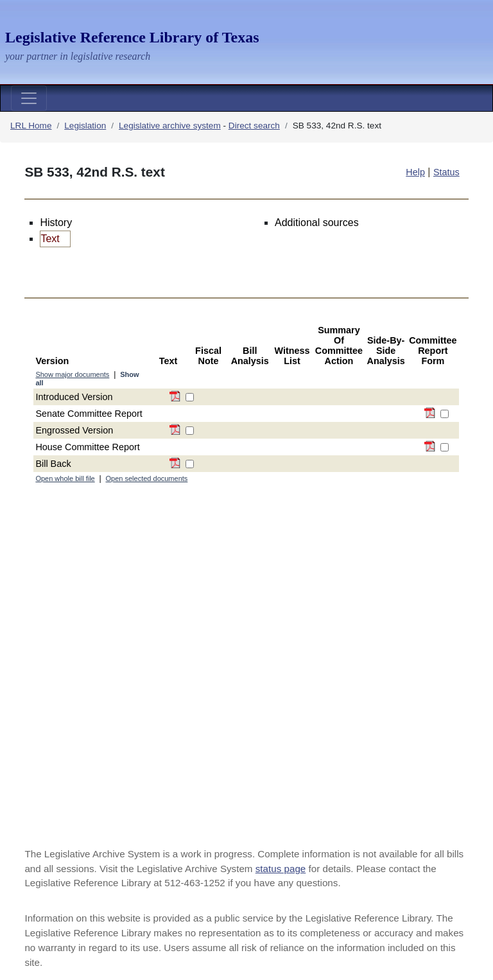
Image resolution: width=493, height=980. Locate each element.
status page (281, 869)
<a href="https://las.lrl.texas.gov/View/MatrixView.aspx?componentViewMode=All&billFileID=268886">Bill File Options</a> (246, 571)
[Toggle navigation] (29, 98)
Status (446, 172)
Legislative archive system (170, 126)
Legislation (85, 126)
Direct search (254, 126)
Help (415, 172)
